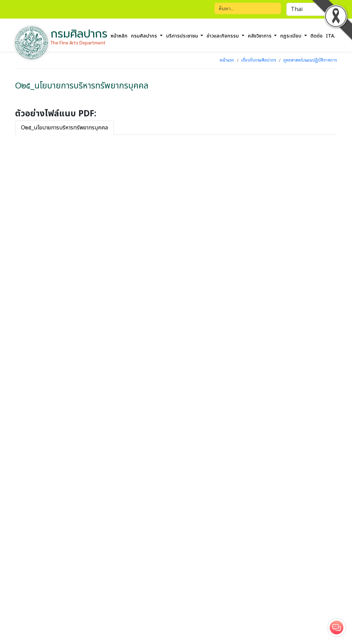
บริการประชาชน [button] (183, 36)
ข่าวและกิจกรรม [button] (223, 36)
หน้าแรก (227, 60)
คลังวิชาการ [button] (260, 36)
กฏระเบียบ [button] (291, 36)
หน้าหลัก (119, 36)
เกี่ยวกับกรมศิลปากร (259, 60)
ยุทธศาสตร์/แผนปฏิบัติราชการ (310, 60)
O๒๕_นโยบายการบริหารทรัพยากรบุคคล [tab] (64, 128)
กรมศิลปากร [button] (145, 36)
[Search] (248, 8)
